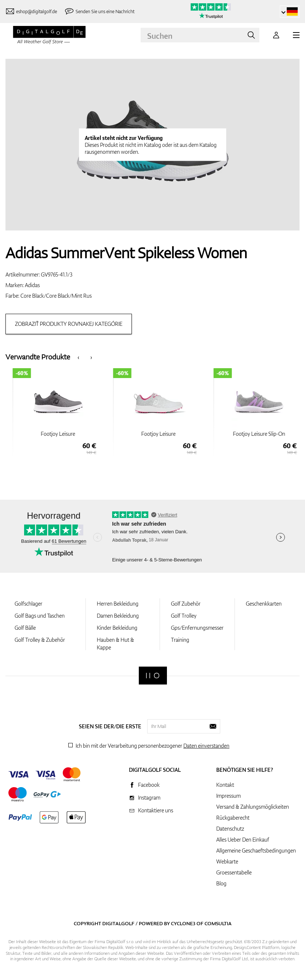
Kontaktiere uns (156, 810)
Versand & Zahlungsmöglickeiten (253, 807)
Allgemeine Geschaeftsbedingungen (256, 851)
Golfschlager (28, 604)
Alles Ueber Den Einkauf (243, 840)
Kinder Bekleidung (117, 628)
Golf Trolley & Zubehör (40, 640)
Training (180, 640)
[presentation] (78, 357)
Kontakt (225, 785)
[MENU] (296, 35)
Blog (221, 883)
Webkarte (227, 861)
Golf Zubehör (186, 604)
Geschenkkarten (264, 604)
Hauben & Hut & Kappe (115, 644)
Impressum (228, 796)
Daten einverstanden (206, 746)
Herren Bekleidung (118, 604)
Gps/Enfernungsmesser (197, 628)
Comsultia (218, 923)
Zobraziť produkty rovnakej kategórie (69, 324)
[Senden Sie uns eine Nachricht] (99, 12)
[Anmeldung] (276, 35)
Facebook (149, 785)
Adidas (32, 285)
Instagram (149, 798)
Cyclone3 (183, 923)
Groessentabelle (234, 872)
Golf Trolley (184, 616)
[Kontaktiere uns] (31, 12)
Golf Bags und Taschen (40, 616)
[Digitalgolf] (153, 676)
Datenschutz (230, 829)
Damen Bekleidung (118, 616)
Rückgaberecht (233, 818)
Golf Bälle (25, 628)
